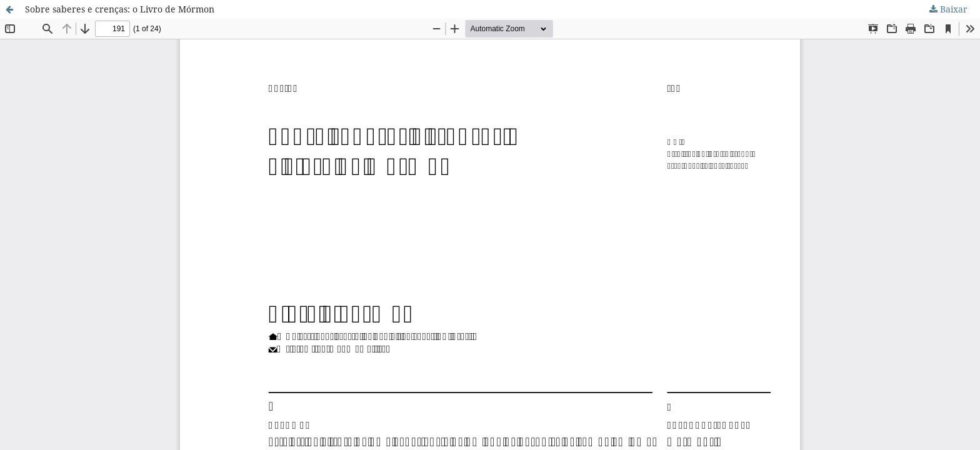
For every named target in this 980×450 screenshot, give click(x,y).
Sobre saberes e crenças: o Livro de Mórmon (120, 9)
